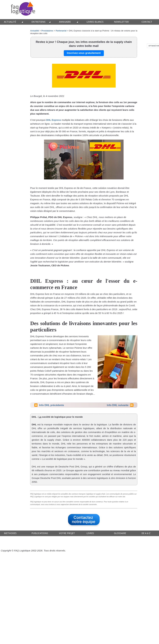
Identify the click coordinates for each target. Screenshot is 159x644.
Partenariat (61, 31)
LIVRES (90, 533)
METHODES (10, 533)
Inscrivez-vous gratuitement (84, 53)
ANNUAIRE (65, 22)
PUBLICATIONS (40, 533)
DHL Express (54, 120)
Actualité (35, 31)
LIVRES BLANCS (95, 22)
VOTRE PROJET (67, 533)
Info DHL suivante (118, 405)
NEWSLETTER (121, 22)
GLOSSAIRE (120, 533)
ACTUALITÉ (10, 22)
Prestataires (47, 31)
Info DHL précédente (52, 405)
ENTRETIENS (38, 22)
